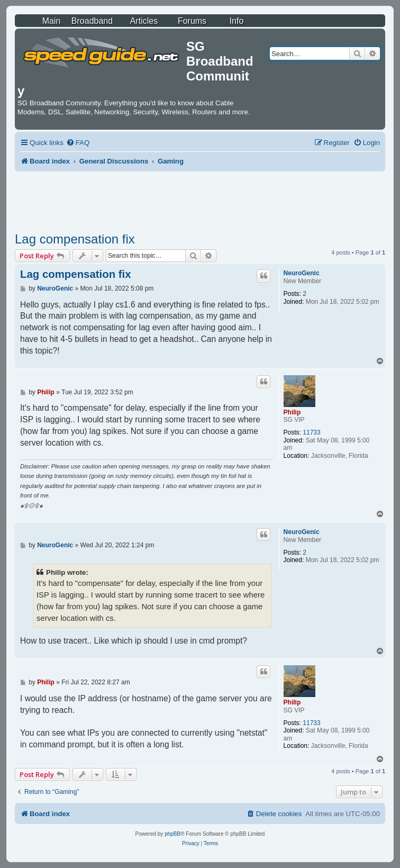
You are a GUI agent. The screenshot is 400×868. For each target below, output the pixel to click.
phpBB (172, 834)
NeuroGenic (302, 273)
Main (52, 21)
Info (237, 21)
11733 (311, 432)
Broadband (92, 21)
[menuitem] (78, 143)
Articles (144, 21)
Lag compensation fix (75, 239)
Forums (192, 21)
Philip (292, 412)
